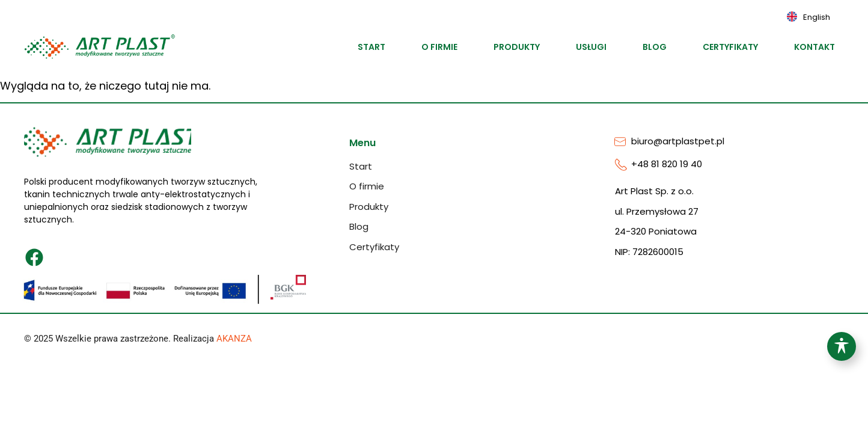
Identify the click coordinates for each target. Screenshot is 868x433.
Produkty (517, 47)
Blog (655, 47)
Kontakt (815, 47)
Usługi (591, 47)
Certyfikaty (730, 47)
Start (371, 47)
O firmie (439, 47)
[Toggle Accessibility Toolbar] (842, 346)
